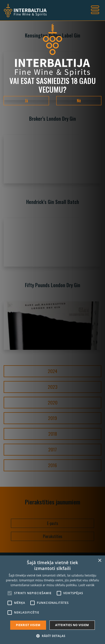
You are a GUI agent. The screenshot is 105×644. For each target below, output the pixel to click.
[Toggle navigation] (95, 10)
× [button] (100, 561)
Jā (26, 101)
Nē (79, 101)
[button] (52, 636)
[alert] (52, 600)
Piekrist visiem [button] (28, 625)
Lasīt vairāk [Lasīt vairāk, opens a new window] (86, 585)
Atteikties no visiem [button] (72, 625)
